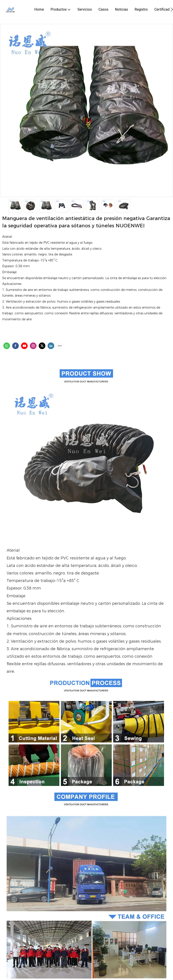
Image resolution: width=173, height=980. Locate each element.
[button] (172, 10)
